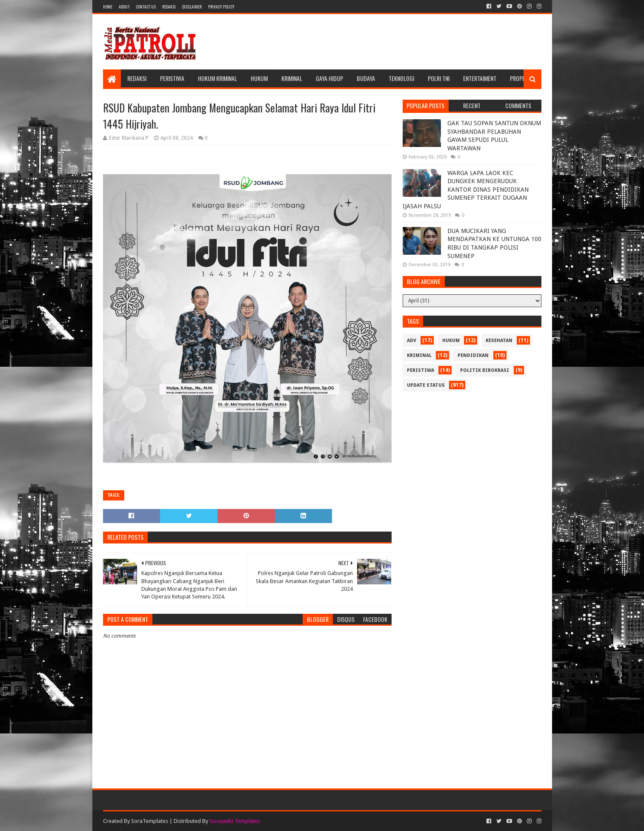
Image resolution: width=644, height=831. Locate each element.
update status (426, 385)
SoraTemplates (150, 821)
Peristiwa (172, 78)
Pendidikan (473, 355)
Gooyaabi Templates (235, 821)
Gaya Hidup (329, 78)
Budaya (366, 78)
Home (108, 7)
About (124, 7)
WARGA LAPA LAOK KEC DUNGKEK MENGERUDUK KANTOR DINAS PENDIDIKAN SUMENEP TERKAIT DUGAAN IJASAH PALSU (466, 190)
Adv (412, 341)
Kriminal (292, 78)
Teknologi (401, 78)
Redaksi (169, 7)
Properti (521, 78)
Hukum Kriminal (218, 78)
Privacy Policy (221, 7)
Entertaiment (480, 78)
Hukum (259, 78)
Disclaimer (192, 7)
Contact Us (146, 7)
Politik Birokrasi (485, 370)
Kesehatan (499, 341)
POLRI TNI (439, 78)
